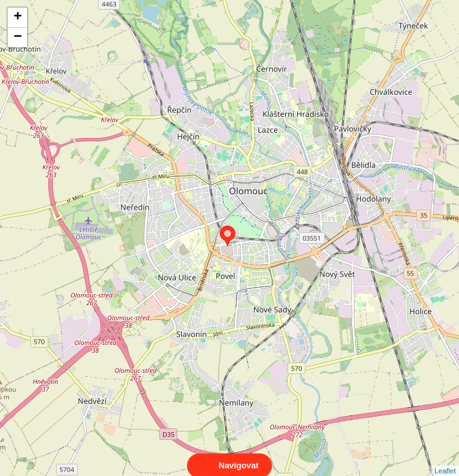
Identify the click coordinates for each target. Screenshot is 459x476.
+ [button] (18, 17)
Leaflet (445, 459)
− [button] (18, 37)
